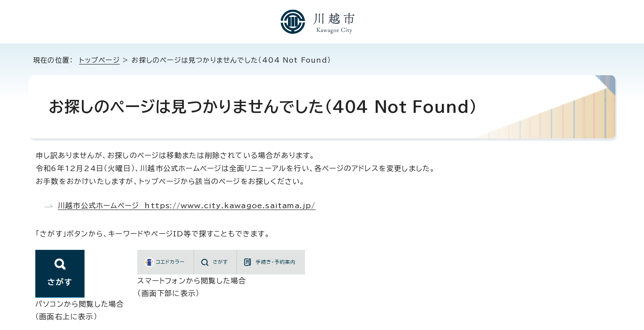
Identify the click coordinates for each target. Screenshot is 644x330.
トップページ (100, 60)
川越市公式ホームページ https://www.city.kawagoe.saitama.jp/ (187, 206)
